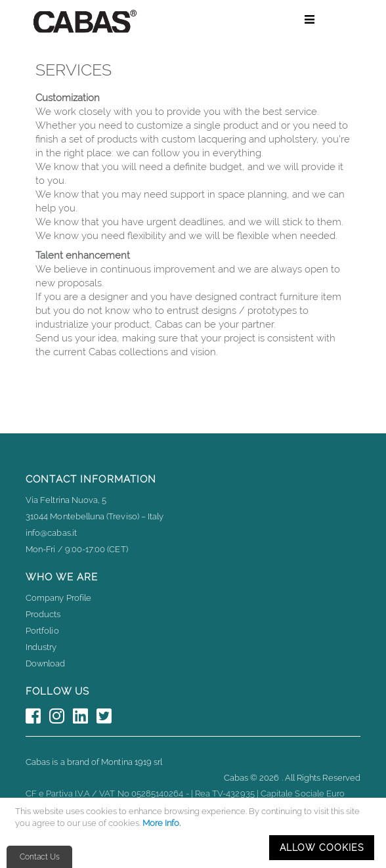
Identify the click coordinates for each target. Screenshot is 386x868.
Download (46, 663)
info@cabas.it (51, 533)
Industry (41, 647)
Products (43, 614)
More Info (161, 823)
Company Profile (58, 598)
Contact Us (40, 857)
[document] (195, 833)
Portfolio (42, 631)
